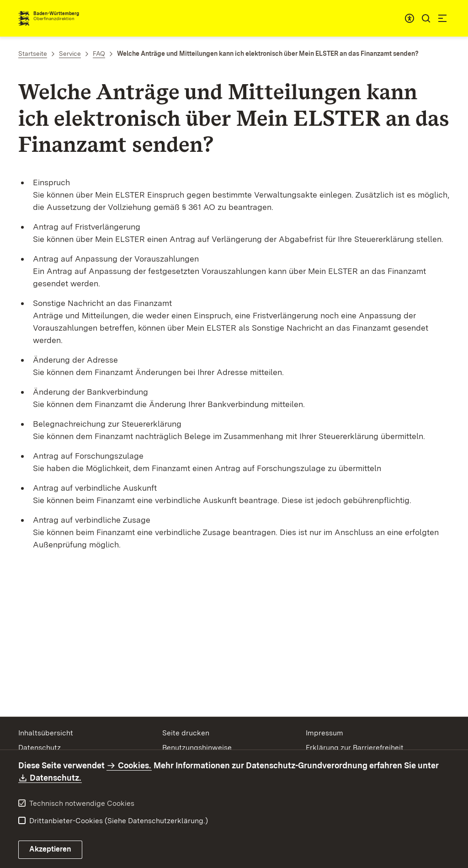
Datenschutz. (56, 778)
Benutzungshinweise (197, 747)
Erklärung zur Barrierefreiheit (355, 747)
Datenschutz (40, 747)
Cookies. (134, 765)
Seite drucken (186, 733)
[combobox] (409, 18)
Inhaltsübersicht (46, 733)
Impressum (324, 733)
